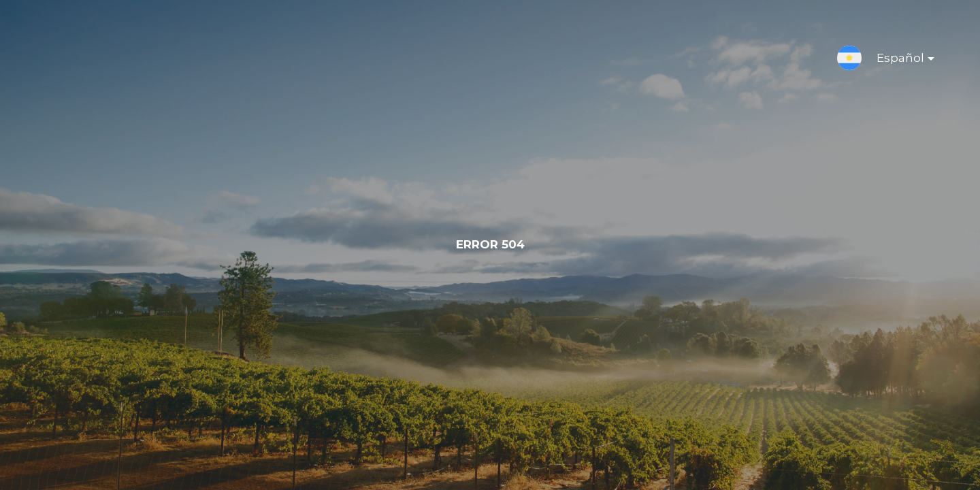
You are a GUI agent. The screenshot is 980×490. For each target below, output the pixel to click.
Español (895, 61)
